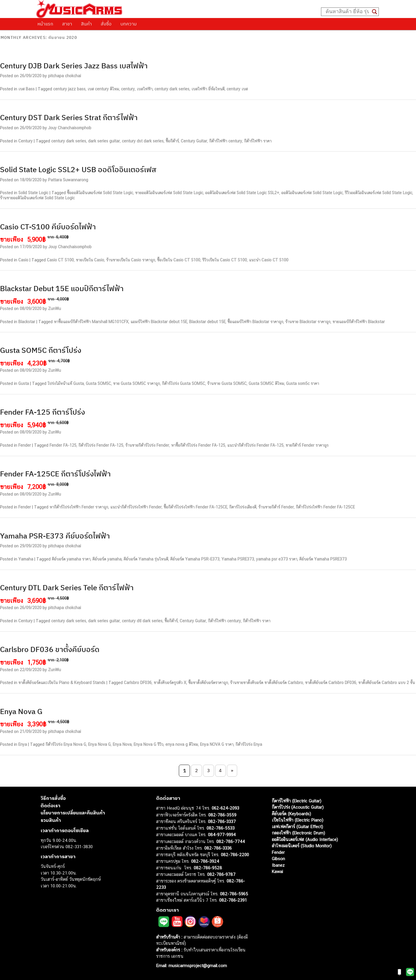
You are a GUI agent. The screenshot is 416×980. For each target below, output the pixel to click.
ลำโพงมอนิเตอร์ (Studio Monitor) (302, 846)
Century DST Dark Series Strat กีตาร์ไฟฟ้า (69, 117)
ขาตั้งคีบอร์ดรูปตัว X (170, 683)
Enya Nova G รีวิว (148, 744)
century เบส (237, 89)
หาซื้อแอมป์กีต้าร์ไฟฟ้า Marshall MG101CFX (91, 322)
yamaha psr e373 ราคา (277, 559)
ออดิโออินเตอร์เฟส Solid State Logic (312, 193)
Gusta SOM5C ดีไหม (266, 383)
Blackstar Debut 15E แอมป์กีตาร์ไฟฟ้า (62, 288)
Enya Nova (122, 744)
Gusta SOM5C (98, 383)
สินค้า (86, 24)
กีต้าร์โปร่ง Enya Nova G (66, 744)
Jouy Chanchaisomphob (70, 128)
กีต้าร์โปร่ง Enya (249, 744)
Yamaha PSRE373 (238, 559)
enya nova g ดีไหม (182, 744)
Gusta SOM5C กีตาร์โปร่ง (41, 350)
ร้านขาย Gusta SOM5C (227, 383)
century (128, 89)
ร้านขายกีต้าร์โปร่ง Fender (147, 445)
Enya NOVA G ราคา (217, 744)
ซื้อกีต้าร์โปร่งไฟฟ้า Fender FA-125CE (195, 507)
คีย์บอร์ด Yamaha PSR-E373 (195, 559)
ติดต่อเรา (50, 806)
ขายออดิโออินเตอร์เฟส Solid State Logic (169, 193)
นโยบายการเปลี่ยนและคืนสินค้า (73, 813)
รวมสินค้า (51, 820)
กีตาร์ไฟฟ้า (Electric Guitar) (297, 801)
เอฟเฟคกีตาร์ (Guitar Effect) (297, 827)
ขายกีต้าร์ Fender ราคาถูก (307, 445)
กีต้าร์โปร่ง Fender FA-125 (101, 445)
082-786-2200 (235, 855)
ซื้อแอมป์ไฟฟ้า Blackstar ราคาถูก (255, 322)
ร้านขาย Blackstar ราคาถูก (308, 322)
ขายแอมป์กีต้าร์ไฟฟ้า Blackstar (359, 322)
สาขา (67, 24)
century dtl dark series (142, 621)
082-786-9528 (208, 868)
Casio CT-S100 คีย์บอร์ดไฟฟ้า (48, 226)
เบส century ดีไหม (103, 89)
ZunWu (55, 309)
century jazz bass (69, 89)
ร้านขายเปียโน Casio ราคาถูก (131, 260)
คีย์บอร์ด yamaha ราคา (71, 559)
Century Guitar (194, 141)
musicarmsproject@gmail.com (197, 966)
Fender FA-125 (63, 445)
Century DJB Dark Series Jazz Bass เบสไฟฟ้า (74, 65)
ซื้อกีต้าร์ (172, 141)
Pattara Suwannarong (68, 180)
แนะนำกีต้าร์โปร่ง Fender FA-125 (255, 445)
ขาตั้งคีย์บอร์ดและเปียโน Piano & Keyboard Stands (62, 683)
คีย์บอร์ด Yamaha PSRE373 (323, 559)
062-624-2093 (225, 808)
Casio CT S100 (60, 260)
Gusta (24, 383)
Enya (23, 744)
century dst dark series (143, 141)
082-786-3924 (205, 861)
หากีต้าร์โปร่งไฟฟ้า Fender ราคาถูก (79, 507)
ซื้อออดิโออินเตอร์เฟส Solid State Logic (100, 193)
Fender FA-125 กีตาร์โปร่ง (42, 412)
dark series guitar (104, 141)
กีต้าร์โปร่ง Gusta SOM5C (184, 383)
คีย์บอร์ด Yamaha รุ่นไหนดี (146, 559)
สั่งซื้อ (106, 24)
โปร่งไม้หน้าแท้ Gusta (66, 383)
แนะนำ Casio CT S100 (269, 260)
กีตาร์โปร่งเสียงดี (243, 507)
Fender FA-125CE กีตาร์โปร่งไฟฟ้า (55, 474)
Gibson (278, 859)
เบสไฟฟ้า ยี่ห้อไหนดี (208, 89)
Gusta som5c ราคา (303, 383)
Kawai (277, 871)
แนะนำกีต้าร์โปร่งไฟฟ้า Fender (136, 507)
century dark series (172, 89)
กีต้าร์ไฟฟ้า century (226, 141)
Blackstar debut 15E (207, 322)
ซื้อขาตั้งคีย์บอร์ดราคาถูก (208, 683)
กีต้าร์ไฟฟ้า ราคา (258, 141)
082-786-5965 (234, 894)
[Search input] (347, 12)
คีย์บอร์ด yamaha (107, 559)
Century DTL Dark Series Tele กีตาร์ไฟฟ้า (67, 587)
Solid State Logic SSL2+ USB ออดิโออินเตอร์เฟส (78, 169)
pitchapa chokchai (65, 76)
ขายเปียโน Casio (90, 260)
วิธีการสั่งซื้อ (53, 798)
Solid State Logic (33, 193)
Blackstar (27, 322)
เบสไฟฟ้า (145, 89)
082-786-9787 (221, 874)
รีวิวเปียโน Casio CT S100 (225, 260)
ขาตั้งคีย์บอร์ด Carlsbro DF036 (331, 683)
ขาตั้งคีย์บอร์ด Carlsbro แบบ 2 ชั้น (387, 683)
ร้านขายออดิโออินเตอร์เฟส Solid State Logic (37, 198)
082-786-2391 (233, 900)
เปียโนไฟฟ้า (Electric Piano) (298, 820)
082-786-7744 (231, 841)
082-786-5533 (221, 828)
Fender (25, 445)
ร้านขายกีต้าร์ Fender (276, 507)
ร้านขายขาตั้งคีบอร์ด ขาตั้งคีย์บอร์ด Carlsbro (267, 683)
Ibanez (278, 865)
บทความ (129, 24)
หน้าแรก (45, 24)
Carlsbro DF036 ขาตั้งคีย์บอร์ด (50, 649)
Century (25, 141)
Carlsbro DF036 (138, 683)
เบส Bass (26, 89)
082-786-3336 (218, 848)
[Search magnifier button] (375, 12)
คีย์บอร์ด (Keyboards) (291, 814)
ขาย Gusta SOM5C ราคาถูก (136, 383)
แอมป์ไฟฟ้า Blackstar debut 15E (159, 322)
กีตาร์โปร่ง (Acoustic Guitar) (298, 807)
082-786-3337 (222, 821)
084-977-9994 (222, 835)
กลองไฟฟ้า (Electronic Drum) (298, 833)
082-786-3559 (222, 815)
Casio (23, 260)
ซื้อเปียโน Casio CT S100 (179, 260)
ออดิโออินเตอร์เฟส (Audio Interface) (305, 839)
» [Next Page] (232, 770)
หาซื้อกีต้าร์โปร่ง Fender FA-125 (198, 445)
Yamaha (26, 559)
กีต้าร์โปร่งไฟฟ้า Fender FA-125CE (325, 507)
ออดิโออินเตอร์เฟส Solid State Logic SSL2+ (242, 193)
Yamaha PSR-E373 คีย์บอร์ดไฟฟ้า (55, 536)
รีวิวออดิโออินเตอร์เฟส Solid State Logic (379, 193)
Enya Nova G (21, 711)
